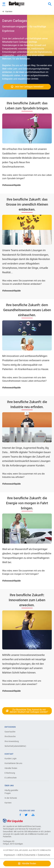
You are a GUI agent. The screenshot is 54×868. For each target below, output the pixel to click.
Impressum (10, 855)
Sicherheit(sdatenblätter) (14, 746)
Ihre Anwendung (12, 741)
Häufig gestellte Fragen (11, 792)
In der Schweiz (11, 798)
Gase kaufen (10, 732)
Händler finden (11, 768)
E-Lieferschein (11, 778)
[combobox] (50, 4)
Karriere (8, 803)
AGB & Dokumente (26, 855)
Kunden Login (11, 759)
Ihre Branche (10, 736)
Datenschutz (44, 855)
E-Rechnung (10, 773)
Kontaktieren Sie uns (13, 763)
